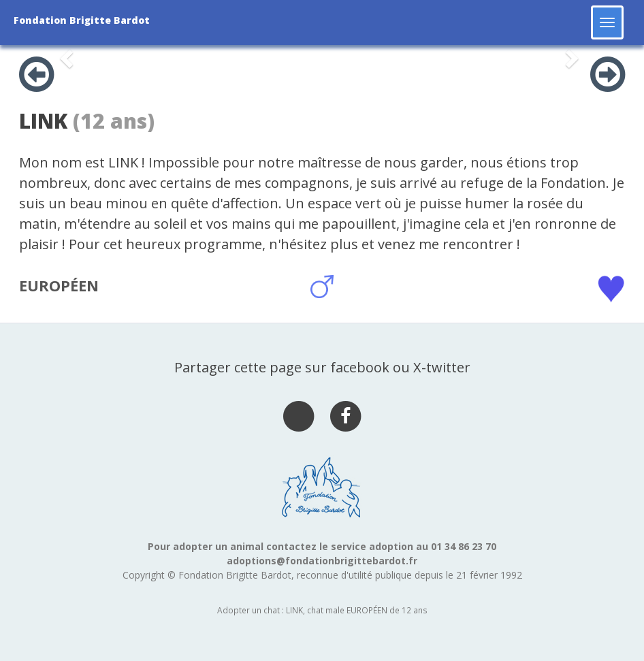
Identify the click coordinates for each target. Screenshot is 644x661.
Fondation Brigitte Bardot (82, 20)
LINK (43, 121)
